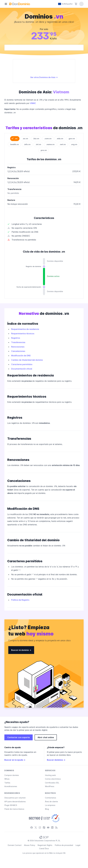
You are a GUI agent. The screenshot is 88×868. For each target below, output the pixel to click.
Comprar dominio (12, 775)
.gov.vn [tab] (72, 139)
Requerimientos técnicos (23, 334)
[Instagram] (40, 827)
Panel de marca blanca (14, 809)
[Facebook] (32, 827)
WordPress (50, 786)
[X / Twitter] (36, 827)
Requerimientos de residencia (25, 329)
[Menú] (6, 4)
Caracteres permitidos (22, 364)
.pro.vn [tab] (44, 150)
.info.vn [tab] (27, 144)
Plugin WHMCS (11, 805)
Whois (7, 779)
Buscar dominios (56, 760)
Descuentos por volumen (15, 798)
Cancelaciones (18, 351)
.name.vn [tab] (50, 144)
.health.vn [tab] (14, 144)
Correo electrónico (53, 779)
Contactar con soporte (19, 737)
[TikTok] (44, 827)
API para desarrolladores (15, 802)
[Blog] (56, 827)
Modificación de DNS (21, 356)
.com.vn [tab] (48, 139)
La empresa (50, 805)
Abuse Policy (30, 845)
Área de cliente (51, 802)
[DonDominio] (20, 4)
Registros (16, 338)
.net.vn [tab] (63, 144)
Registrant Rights (45, 845)
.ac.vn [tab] (25, 139)
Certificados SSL (52, 783)
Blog (47, 809)
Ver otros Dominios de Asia (44, 77)
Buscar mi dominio (21, 650)
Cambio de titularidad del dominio (27, 360)
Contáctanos (51, 798)
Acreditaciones (11, 786)
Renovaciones (18, 347)
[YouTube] (48, 827)
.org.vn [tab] (74, 144)
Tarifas (7, 783)
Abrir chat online (46, 737)
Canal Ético (44, 848)
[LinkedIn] (52, 827)
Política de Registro (20, 600)
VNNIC (33, 103)
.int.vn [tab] (38, 144)
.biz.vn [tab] (36, 139)
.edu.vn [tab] (60, 139)
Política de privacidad (64, 845)
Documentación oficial (22, 369)
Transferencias (18, 342)
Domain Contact (15, 845)
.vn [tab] (16, 139)
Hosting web (50, 775)
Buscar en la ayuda (15, 760)
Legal (78, 845)
